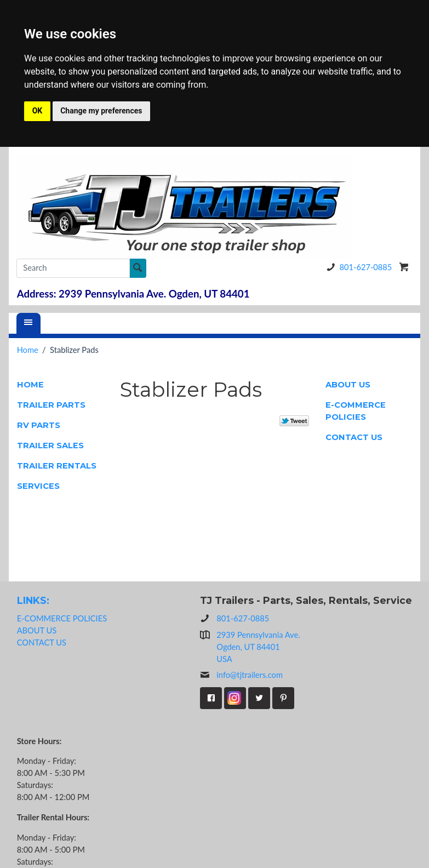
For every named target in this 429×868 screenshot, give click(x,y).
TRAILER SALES (50, 446)
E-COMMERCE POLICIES (356, 411)
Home (28, 350)
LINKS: (33, 600)
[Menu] (28, 323)
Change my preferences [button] (101, 111)
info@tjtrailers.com (241, 675)
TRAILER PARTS (51, 405)
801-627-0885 (357, 267)
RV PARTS (39, 425)
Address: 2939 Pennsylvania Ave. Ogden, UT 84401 (133, 294)
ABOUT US (348, 385)
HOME (30, 385)
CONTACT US (354, 437)
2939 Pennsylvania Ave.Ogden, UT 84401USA (258, 647)
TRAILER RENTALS (57, 466)
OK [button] (38, 111)
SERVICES (38, 486)
